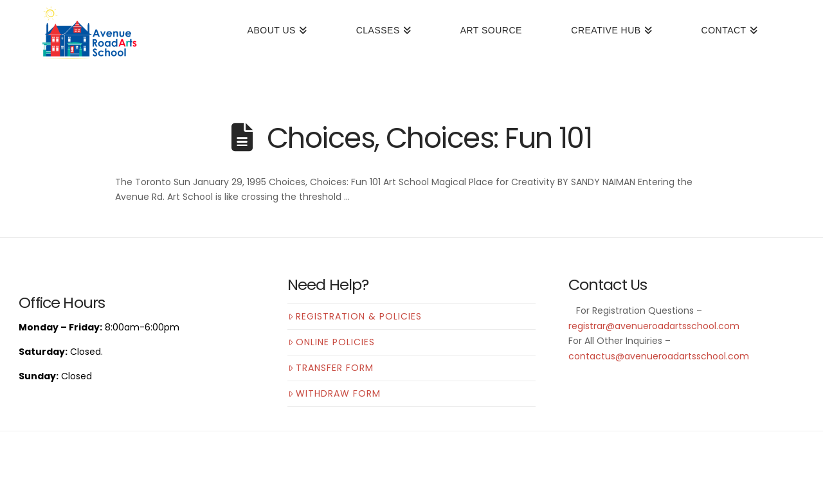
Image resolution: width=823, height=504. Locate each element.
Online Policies (331, 342)
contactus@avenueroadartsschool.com (659, 356)
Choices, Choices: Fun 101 (430, 138)
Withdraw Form (334, 393)
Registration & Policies (355, 316)
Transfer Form (331, 368)
